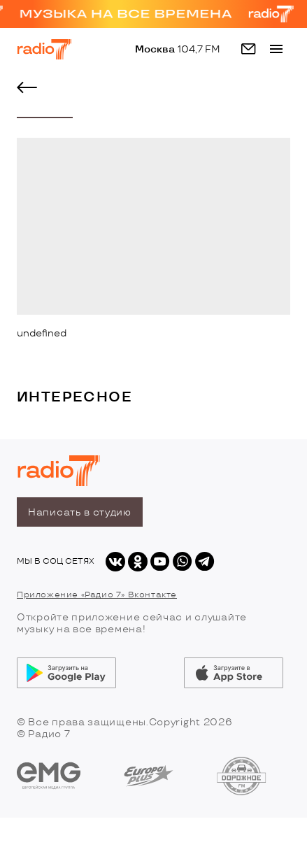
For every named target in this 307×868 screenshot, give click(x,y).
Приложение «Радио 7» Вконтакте (97, 595)
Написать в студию (80, 512)
